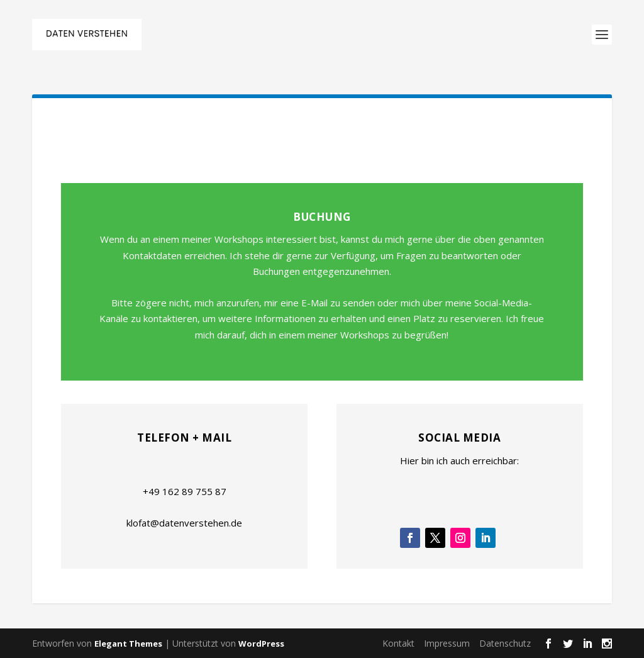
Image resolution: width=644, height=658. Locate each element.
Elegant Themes (128, 644)
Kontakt (398, 643)
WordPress (261, 644)
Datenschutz (505, 643)
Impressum (447, 643)
